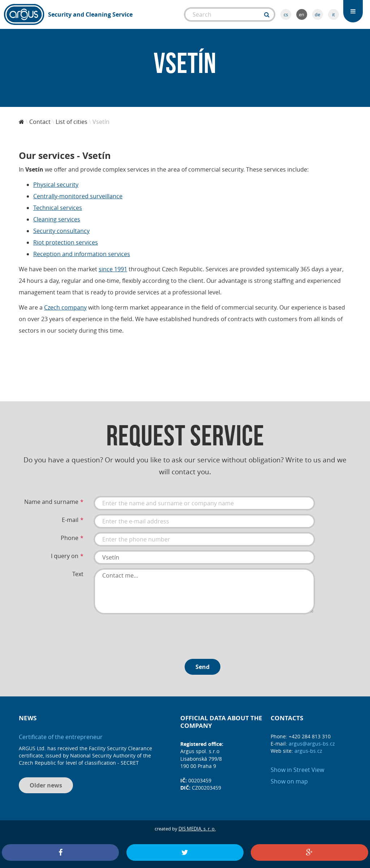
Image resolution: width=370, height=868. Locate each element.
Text (78, 574)
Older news (46, 785)
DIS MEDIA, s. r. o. (197, 829)
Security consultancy (61, 231)
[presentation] (149, 634)
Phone (70, 538)
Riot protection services (66, 242)
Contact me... (204, 591)
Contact (40, 122)
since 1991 (113, 269)
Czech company (65, 307)
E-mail (70, 520)
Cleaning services (57, 219)
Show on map (289, 781)
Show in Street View (297, 770)
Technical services (58, 208)
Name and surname (51, 502)
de (317, 14)
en (302, 14)
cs (286, 14)
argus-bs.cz (308, 751)
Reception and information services (82, 254)
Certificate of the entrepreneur (61, 737)
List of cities (72, 122)
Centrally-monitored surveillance (78, 196)
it (334, 14)
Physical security (56, 185)
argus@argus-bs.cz (312, 744)
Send (203, 667)
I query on (65, 556)
